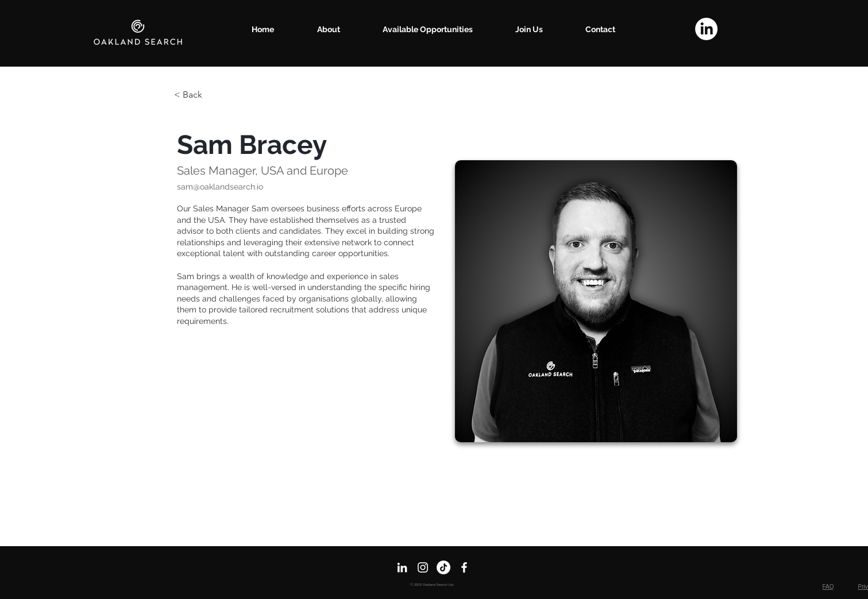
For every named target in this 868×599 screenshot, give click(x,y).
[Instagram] (423, 567)
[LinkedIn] (706, 29)
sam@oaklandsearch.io (220, 187)
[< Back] (197, 95)
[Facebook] (464, 567)
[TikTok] (443, 567)
